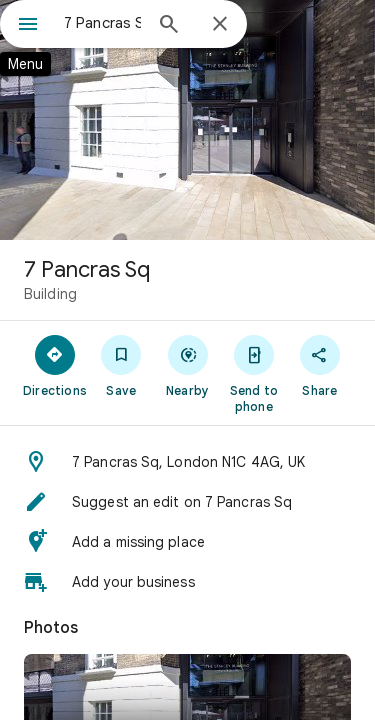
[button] (187, 462)
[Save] (121, 365)
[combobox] (102, 23)
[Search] (169, 26)
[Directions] (55, 365)
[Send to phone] (254, 373)
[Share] (320, 365)
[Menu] (28, 26)
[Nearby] (187, 365)
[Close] (220, 25)
